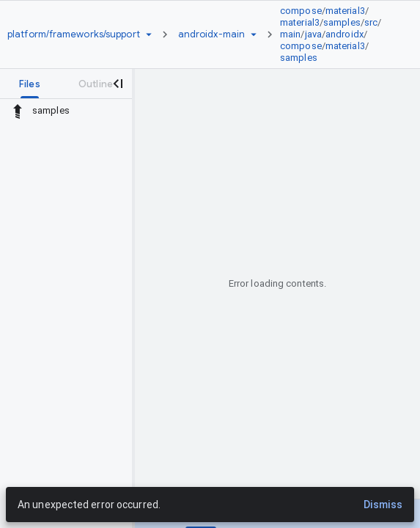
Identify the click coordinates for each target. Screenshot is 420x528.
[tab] (30, 84)
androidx (345, 34)
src (371, 22)
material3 (345, 11)
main (290, 34)
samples (342, 22)
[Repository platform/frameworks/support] (74, 34)
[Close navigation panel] (117, 84)
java (313, 34)
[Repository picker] (149, 34)
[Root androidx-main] (211, 34)
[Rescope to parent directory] (18, 111)
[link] (337, 34)
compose (301, 11)
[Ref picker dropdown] (254, 34)
